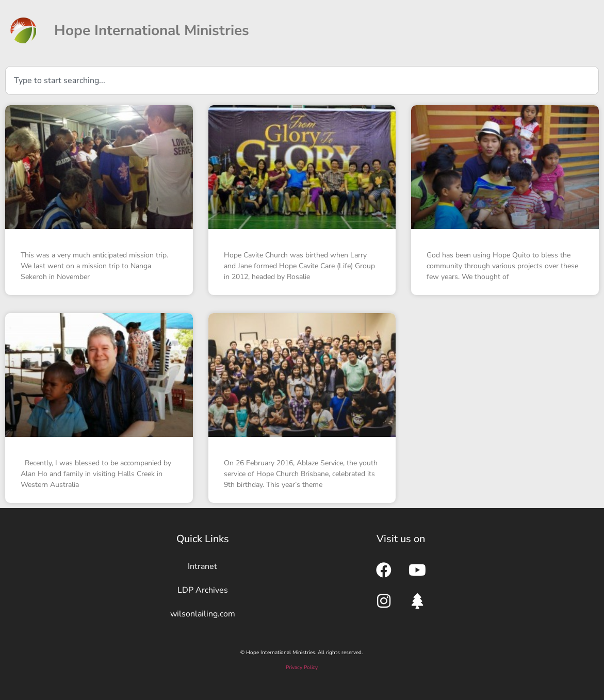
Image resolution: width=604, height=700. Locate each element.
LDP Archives (203, 590)
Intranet (202, 566)
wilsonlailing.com (203, 614)
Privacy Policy (302, 668)
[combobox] (302, 80)
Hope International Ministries (152, 30)
